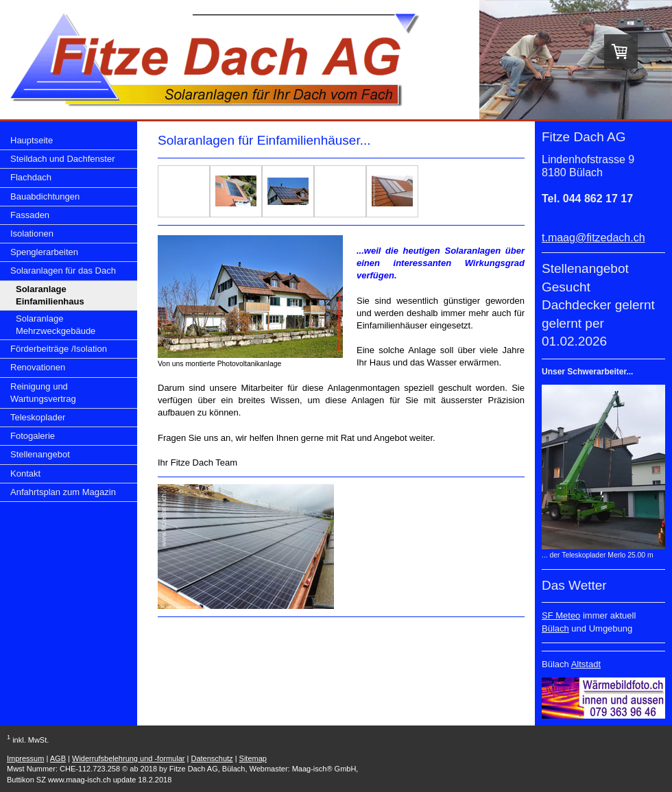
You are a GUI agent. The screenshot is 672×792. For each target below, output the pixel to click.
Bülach (555, 628)
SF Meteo (561, 615)
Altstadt (586, 664)
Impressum (25, 758)
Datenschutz (212, 758)
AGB (58, 758)
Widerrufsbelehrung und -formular (128, 758)
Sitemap (253, 758)
